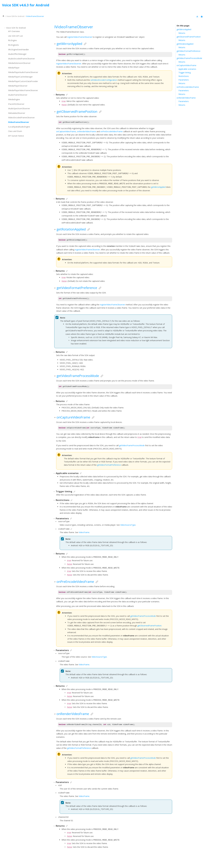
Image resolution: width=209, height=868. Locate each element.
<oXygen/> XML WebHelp (111, 859)
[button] (5, 28)
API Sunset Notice (16, 136)
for (15, 16)
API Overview (14, 31)
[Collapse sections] (198, 17)
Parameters (184, 80)
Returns (182, 33)
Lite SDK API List (15, 36)
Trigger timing (185, 73)
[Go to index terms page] (204, 6)
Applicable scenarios (187, 69)
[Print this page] (202, 17)
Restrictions (184, 76)
